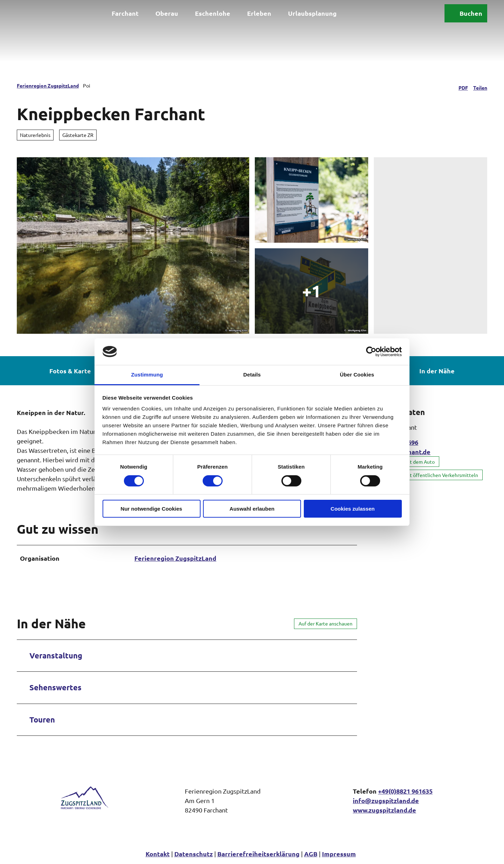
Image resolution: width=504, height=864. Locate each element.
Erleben (259, 13)
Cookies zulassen (353, 509)
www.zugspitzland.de (384, 810)
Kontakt (158, 854)
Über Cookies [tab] (357, 375)
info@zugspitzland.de (386, 800)
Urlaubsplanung (312, 13)
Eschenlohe (213, 13)
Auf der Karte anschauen (325, 623)
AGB (311, 854)
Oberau (167, 13)
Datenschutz (194, 854)
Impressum (339, 854)
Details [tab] (252, 375)
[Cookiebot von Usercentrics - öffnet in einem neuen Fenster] (371, 352)
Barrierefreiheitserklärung (258, 854)
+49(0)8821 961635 (405, 791)
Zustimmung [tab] (147, 375)
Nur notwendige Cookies (152, 509)
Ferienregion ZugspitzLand (48, 85)
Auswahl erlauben (252, 509)
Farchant (125, 13)
